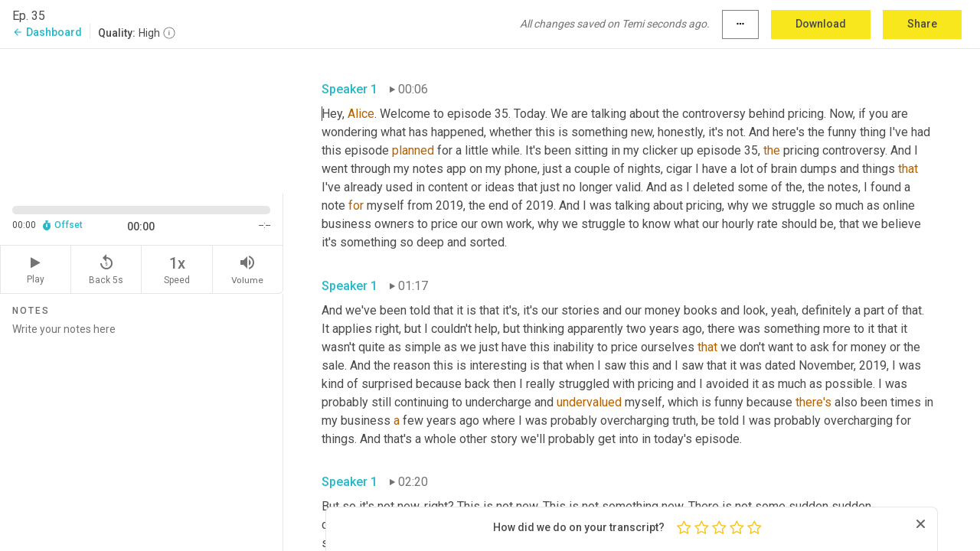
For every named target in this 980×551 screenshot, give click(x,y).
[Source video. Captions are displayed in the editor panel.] (142, 120)
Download (821, 24)
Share (922, 24)
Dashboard (47, 32)
